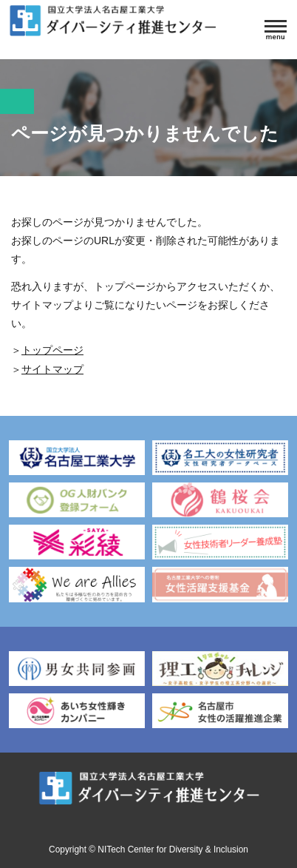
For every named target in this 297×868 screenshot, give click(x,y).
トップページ (52, 350)
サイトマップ (52, 369)
